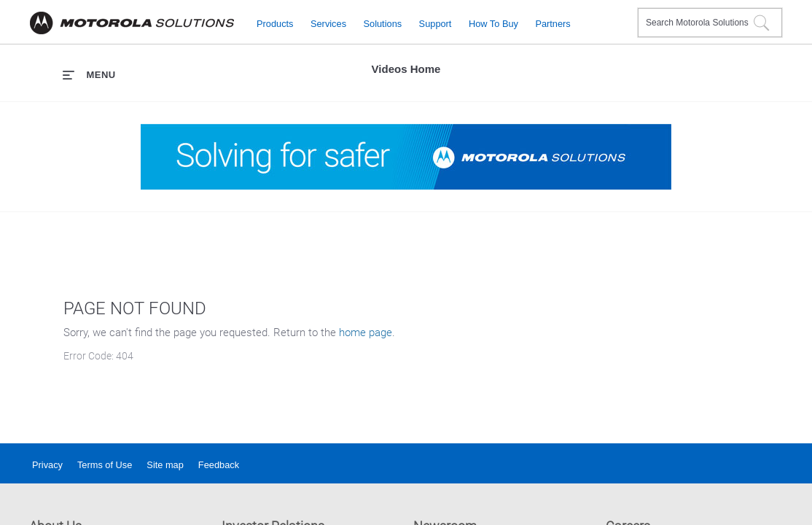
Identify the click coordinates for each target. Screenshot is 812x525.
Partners (553, 23)
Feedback (219, 465)
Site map (165, 465)
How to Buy (493, 23)
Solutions (383, 23)
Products (275, 23)
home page (366, 332)
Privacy (47, 465)
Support (436, 23)
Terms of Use (105, 465)
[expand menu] (89, 74)
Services (328, 23)
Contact (621, 13)
